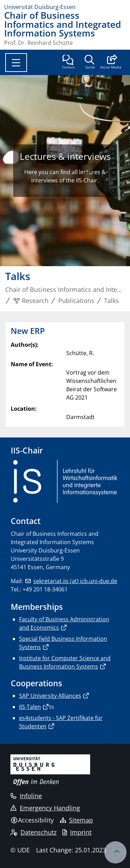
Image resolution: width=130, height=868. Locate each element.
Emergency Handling (45, 808)
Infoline (26, 796)
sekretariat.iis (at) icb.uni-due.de (75, 581)
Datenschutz (33, 832)
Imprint (77, 832)
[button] (111, 63)
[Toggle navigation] (16, 63)
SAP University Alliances (50, 696)
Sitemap (77, 820)
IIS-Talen (30, 707)
